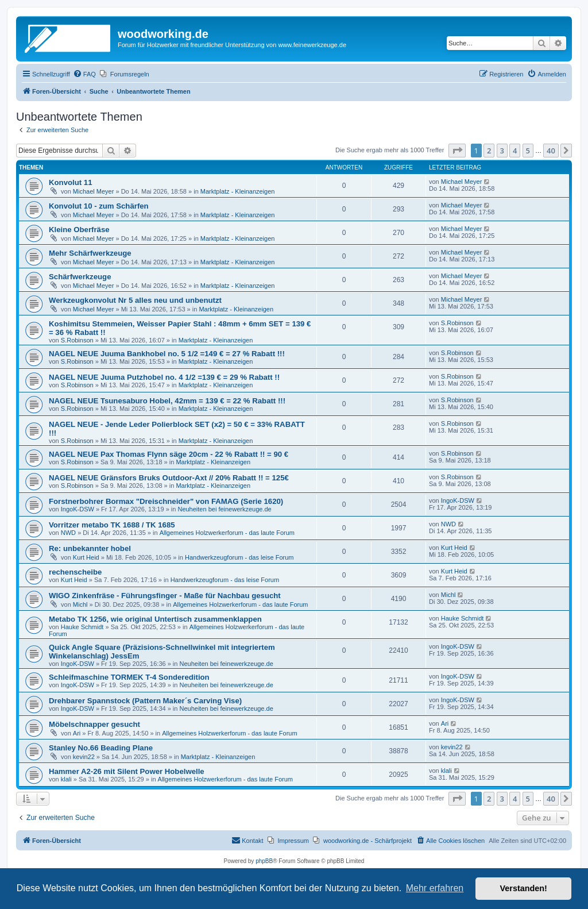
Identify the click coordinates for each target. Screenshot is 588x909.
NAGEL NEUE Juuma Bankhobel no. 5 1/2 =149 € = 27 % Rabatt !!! (167, 354)
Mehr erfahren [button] (435, 888)
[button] (457, 151)
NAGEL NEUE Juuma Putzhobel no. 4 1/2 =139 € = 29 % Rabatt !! (164, 377)
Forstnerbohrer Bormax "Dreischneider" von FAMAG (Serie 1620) (166, 501)
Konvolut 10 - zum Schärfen (99, 206)
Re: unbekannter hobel (90, 548)
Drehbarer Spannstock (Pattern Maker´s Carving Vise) (145, 701)
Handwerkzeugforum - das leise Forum (239, 557)
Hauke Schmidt (82, 627)
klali (66, 779)
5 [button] (528, 151)
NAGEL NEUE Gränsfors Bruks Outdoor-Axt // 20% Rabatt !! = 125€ (169, 478)
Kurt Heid (86, 557)
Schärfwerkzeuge (80, 277)
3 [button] (502, 151)
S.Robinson (77, 340)
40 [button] (551, 151)
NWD (68, 533)
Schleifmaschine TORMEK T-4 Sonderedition (129, 677)
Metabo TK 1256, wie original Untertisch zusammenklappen (155, 619)
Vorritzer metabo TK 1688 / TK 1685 (112, 525)
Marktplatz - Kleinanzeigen (238, 191)
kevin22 (84, 757)
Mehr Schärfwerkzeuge (90, 253)
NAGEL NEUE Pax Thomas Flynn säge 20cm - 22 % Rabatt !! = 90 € (169, 454)
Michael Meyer (94, 191)
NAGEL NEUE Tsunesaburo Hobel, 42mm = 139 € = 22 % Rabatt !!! (167, 401)
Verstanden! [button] (524, 888)
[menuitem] (84, 74)
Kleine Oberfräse (79, 230)
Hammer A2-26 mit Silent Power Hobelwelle (127, 771)
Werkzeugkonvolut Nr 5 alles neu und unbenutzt (135, 300)
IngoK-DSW (78, 509)
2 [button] (489, 151)
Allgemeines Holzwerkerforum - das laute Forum (227, 533)
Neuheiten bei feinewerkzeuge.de (224, 509)
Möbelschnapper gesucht (94, 724)
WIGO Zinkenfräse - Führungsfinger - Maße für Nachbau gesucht (165, 596)
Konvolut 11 (70, 182)
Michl (80, 604)
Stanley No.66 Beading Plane (101, 748)
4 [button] (515, 151)
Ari (77, 733)
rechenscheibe (75, 572)
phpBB (264, 861)
